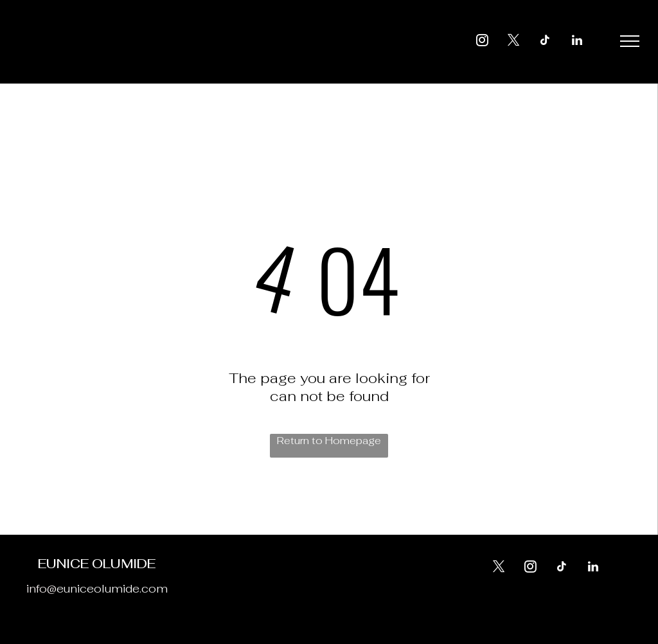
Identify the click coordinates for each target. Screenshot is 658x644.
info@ (41, 588)
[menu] (630, 41)
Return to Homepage (329, 441)
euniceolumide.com (112, 588)
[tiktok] (546, 42)
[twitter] (514, 42)
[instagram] (483, 42)
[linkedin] (577, 42)
